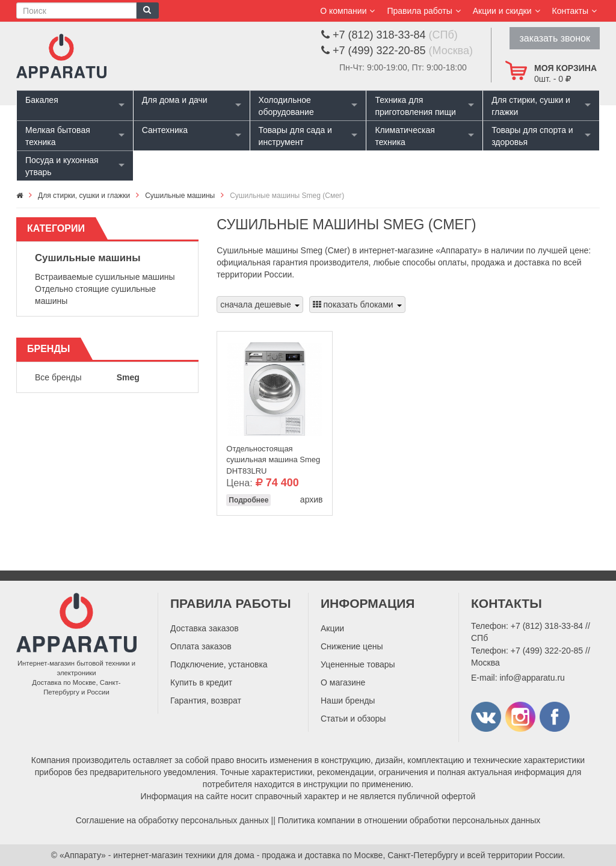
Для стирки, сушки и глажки (531, 106)
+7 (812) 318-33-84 (547, 626)
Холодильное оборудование (286, 106)
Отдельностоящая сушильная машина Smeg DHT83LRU (273, 457)
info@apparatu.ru (532, 678)
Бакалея (42, 100)
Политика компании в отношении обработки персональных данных (409, 820)
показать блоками (357, 305)
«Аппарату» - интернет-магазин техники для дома (157, 855)
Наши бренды (348, 701)
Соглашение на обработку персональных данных (172, 820)
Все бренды (58, 377)
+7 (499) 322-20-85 (547, 651)
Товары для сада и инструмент (295, 136)
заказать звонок (555, 38)
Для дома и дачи (175, 100)
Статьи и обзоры (353, 719)
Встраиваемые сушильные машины (105, 277)
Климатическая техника (405, 136)
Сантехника (165, 130)
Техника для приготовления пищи (415, 106)
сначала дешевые (260, 305)
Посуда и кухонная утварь (62, 166)
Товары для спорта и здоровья (532, 136)
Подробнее (248, 500)
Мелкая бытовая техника (58, 136)
